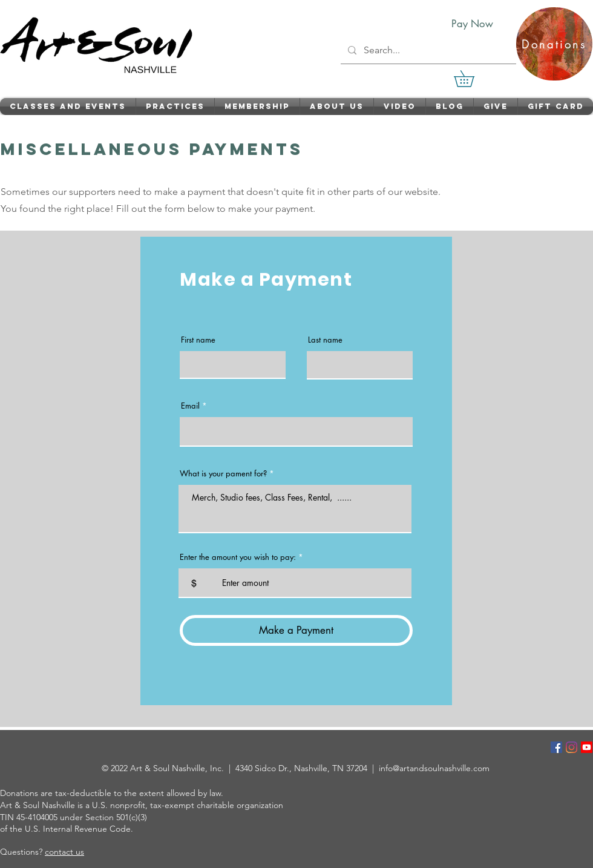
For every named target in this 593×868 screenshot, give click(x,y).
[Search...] (427, 50)
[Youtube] (587, 747)
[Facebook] (556, 747)
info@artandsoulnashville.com (434, 768)
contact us (64, 852)
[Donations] (554, 44)
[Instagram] (572, 747)
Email (190, 406)
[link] (472, 79)
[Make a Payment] (296, 630)
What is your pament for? (223, 474)
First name (198, 340)
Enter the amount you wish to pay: (238, 557)
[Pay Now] (472, 24)
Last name (325, 340)
